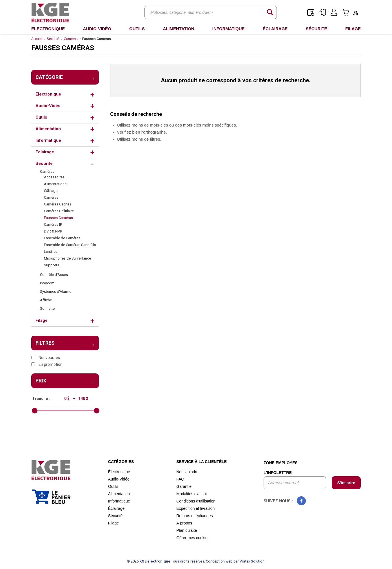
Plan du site (187, 530)
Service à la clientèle (201, 462)
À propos (184, 523)
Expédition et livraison (195, 508)
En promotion (47, 364)
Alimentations (55, 184)
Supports (52, 265)
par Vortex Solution (249, 561)
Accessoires (54, 177)
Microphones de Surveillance (67, 258)
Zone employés (281, 463)
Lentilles (51, 252)
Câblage (51, 191)
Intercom (47, 283)
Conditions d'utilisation (196, 501)
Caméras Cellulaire (59, 211)
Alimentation (178, 29)
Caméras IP (53, 224)
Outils (137, 29)
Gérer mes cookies (193, 538)
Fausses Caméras (58, 218)
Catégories (121, 462)
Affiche (46, 300)
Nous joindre (187, 472)
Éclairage (275, 29)
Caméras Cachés (58, 204)
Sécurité (317, 29)
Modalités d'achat (192, 494)
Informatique (229, 29)
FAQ (180, 479)
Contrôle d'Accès (54, 275)
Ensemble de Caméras (62, 238)
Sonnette (47, 308)
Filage (353, 29)
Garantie (184, 486)
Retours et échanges (194, 516)
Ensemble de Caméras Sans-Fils (70, 245)
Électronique (48, 29)
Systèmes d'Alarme (56, 292)
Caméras (71, 39)
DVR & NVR (53, 231)
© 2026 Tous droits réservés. (166, 561)
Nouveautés (46, 358)
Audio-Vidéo (97, 29)
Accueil (37, 39)
